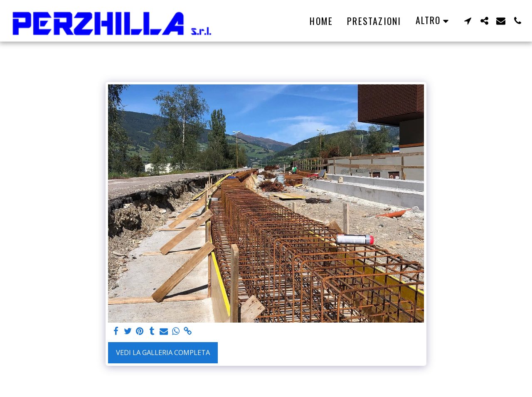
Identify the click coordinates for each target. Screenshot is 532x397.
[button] (468, 21)
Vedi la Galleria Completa (163, 352)
